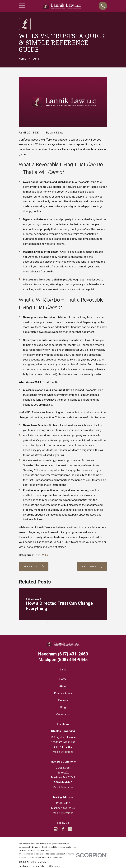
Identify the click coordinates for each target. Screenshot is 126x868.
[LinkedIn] (70, 829)
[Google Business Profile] (56, 829)
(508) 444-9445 (63, 660)
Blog (63, 707)
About (63, 686)
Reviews (63, 700)
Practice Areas (63, 693)
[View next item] (50, 624)
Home (63, 679)
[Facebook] (63, 829)
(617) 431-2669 (61, 542)
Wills (45, 555)
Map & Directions (63, 752)
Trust (37, 555)
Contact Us (63, 714)
